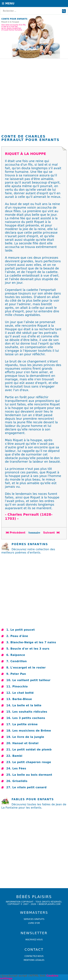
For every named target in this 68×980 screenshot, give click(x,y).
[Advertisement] (34, 97)
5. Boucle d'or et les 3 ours (28, 649)
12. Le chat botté (20, 693)
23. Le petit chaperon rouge (29, 762)
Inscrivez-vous (34, 940)
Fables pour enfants (33, 799)
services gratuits (34, 919)
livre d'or (34, 923)
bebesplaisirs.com (50, 904)
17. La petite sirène (22, 724)
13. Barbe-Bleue (19, 699)
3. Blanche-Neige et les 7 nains (31, 642)
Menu (8, 3)
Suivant (52, 533)
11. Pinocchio (17, 686)
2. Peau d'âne (17, 636)
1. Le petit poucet (21, 630)
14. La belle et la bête (24, 705)
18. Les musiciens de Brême (29, 731)
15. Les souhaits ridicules (27, 712)
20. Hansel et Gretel (22, 743)
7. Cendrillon (17, 661)
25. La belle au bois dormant (29, 775)
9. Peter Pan (16, 674)
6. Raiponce (16, 655)
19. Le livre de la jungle (25, 737)
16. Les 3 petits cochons (26, 718)
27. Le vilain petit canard (26, 787)
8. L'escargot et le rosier (26, 668)
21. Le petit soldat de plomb (29, 750)
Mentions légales (34, 960)
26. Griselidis (17, 781)
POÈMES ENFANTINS (30, 544)
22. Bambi (14, 756)
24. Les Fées (16, 768)
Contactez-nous (34, 956)
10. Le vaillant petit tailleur (28, 680)
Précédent (16, 533)
